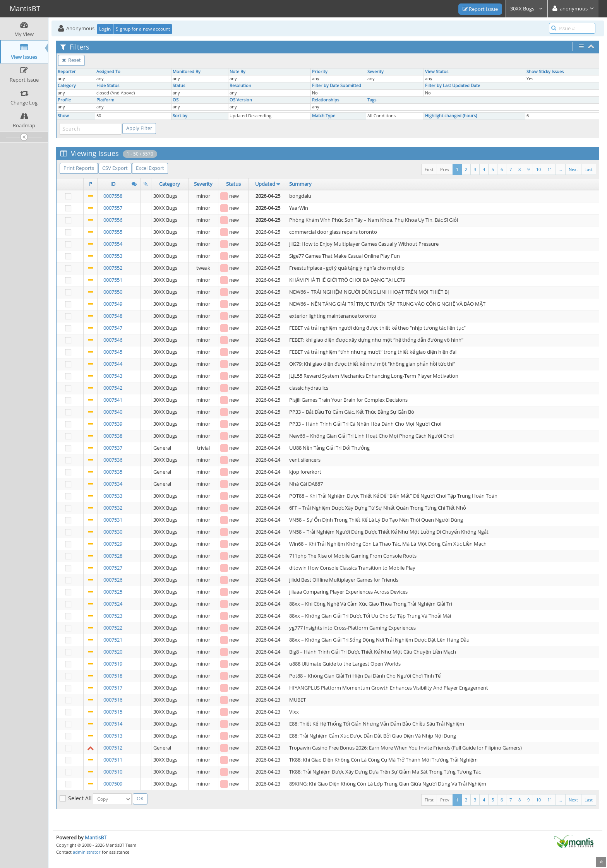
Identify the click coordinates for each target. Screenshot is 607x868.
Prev (445, 169)
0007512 (113, 748)
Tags (372, 100)
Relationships (326, 100)
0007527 (113, 568)
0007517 (113, 688)
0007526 (113, 580)
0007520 (113, 652)
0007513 (113, 736)
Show (63, 116)
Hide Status (108, 86)
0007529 (113, 544)
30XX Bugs (527, 9)
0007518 (113, 676)
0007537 (113, 448)
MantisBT (96, 837)
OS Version (241, 100)
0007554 (113, 244)
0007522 (113, 628)
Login (105, 29)
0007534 (113, 484)
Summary (300, 184)
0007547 (113, 328)
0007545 (113, 352)
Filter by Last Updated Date (453, 86)
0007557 (113, 208)
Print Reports (79, 168)
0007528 (113, 556)
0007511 (113, 760)
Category (67, 86)
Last (589, 169)
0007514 (113, 724)
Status (179, 86)
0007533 (113, 496)
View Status (437, 72)
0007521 (113, 640)
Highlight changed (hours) (451, 116)
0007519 (113, 664)
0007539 (113, 424)
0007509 (113, 784)
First (429, 169)
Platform (105, 100)
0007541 (113, 400)
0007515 (113, 712)
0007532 (113, 508)
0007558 (113, 196)
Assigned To (108, 72)
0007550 (113, 292)
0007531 (113, 520)
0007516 (113, 700)
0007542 (113, 388)
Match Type (324, 116)
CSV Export (115, 168)
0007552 (113, 268)
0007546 (113, 340)
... (560, 169)
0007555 (113, 232)
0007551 (113, 280)
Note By (237, 72)
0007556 (113, 220)
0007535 (113, 472)
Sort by (180, 116)
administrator (87, 852)
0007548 (113, 316)
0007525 (113, 592)
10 (538, 169)
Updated (265, 184)
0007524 (113, 604)
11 (550, 169)
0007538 (113, 436)
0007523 (113, 616)
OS (176, 100)
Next (573, 169)
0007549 (113, 304)
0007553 (113, 256)
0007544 (113, 364)
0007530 (113, 532)
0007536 (113, 460)
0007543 (113, 376)
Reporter (67, 72)
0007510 (113, 772)
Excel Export (150, 168)
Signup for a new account (143, 29)
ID (113, 184)
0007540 (113, 412)
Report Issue (480, 9)
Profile (64, 100)
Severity (376, 72)
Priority (320, 72)
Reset (71, 60)
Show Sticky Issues (545, 72)
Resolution (240, 86)
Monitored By (187, 72)
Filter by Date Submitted (337, 86)
